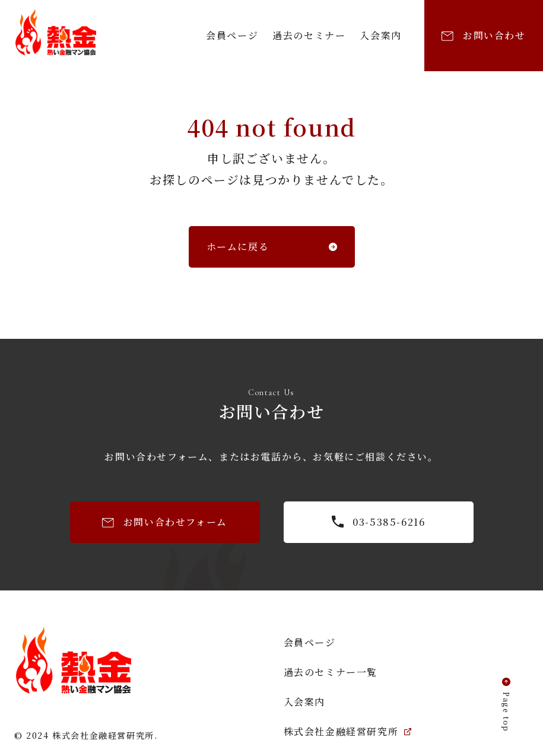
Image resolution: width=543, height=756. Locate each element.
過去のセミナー (309, 35)
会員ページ (232, 35)
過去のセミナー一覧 (331, 672)
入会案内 (380, 35)
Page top (507, 712)
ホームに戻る (238, 247)
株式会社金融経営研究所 (348, 731)
